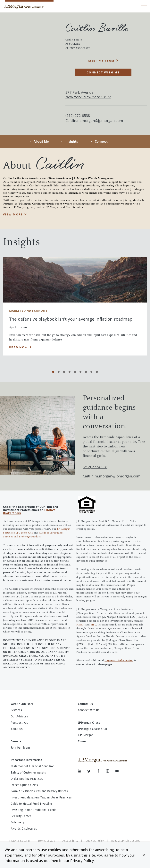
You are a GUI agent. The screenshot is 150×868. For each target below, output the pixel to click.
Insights (72, 141)
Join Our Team (20, 748)
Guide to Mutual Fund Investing (31, 804)
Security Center (21, 816)
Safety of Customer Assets (28, 773)
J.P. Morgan (86, 735)
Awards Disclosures (24, 829)
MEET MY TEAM (101, 60)
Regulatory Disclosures (126, 841)
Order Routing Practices (27, 779)
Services (16, 710)
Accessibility (70, 841)
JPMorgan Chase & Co (92, 729)
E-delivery (17, 822)
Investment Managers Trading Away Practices (41, 797)
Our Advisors (19, 716)
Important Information (119, 661)
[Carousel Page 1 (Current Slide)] (53, 372)
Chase (82, 741)
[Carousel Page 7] (86, 372)
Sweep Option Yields (24, 785)
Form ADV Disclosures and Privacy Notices (39, 791)
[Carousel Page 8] (91, 372)
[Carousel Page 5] (75, 372)
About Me (41, 141)
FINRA (80, 625)
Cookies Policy (95, 841)
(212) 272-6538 (95, 467)
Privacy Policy (82, 861)
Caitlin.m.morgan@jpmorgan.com (94, 121)
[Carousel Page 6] (80, 372)
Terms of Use (46, 841)
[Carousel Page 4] (70, 372)
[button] (144, 855)
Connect (101, 141)
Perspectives (19, 723)
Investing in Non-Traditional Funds (33, 810)
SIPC (93, 625)
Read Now (18, 347)
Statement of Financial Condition (33, 766)
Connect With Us (89, 710)
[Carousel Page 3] (64, 372)
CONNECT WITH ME (103, 72)
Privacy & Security (19, 841)
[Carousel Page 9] (97, 372)
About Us (17, 729)
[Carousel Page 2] (59, 372)
